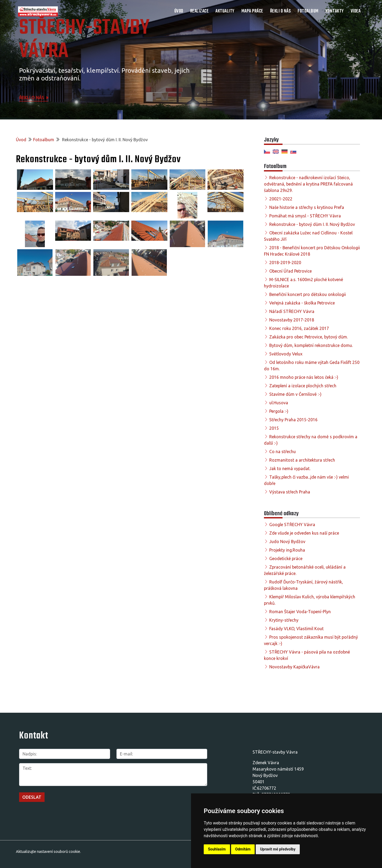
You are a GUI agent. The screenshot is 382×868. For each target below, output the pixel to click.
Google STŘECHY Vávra (292, 525)
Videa (356, 11)
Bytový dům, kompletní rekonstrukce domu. (311, 345)
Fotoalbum (308, 11)
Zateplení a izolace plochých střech (303, 386)
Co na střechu (283, 452)
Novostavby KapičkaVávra (294, 667)
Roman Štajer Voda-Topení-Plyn (300, 612)
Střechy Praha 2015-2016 (293, 420)
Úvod (179, 11)
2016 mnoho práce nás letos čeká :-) (304, 377)
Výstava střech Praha (290, 492)
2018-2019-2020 (285, 263)
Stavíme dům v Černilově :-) (295, 394)
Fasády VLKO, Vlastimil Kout (296, 629)
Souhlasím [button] (217, 849)
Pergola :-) (279, 411)
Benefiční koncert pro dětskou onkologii (308, 294)
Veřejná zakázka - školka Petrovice (302, 303)
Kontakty (335, 11)
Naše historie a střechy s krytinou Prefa (307, 207)
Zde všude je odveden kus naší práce (304, 533)
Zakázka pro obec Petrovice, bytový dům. (309, 337)
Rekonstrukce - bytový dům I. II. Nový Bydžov (312, 224)
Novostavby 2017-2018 (292, 320)
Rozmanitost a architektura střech (302, 460)
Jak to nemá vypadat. (290, 469)
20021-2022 (281, 199)
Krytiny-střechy (284, 620)
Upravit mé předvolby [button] (278, 849)
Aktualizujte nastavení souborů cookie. (48, 852)
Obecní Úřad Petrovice (290, 271)
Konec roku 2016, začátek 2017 (299, 328)
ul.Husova (279, 403)
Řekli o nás (281, 11)
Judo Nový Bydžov (287, 542)
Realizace (199, 11)
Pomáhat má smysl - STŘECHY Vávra (305, 216)
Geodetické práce (286, 558)
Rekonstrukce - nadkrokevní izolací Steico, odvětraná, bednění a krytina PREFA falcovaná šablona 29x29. (308, 184)
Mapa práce (252, 11)
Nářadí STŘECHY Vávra (292, 311)
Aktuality (225, 11)
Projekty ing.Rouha (287, 550)
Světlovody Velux (286, 354)
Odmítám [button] (243, 849)
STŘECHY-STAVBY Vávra (84, 40)
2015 (274, 428)
